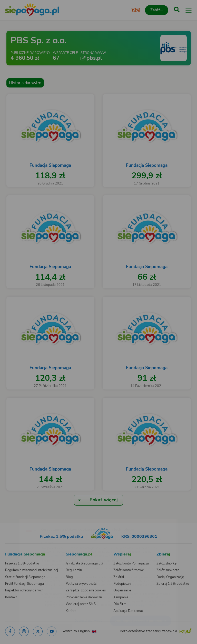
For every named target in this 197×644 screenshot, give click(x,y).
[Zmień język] (14, 520)
